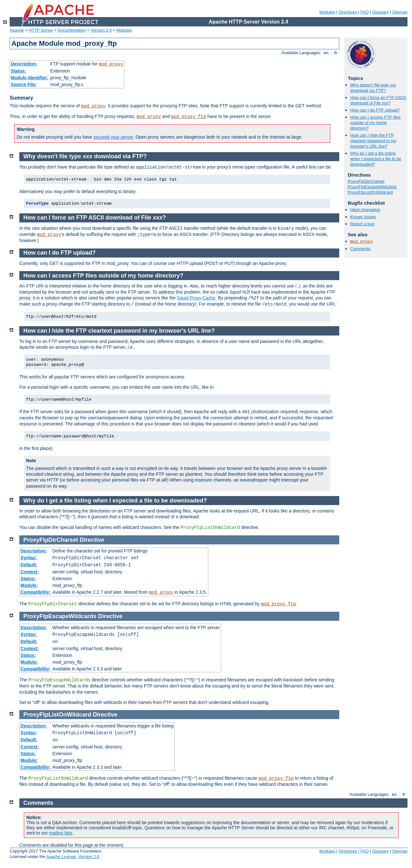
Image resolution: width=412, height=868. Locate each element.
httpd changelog (365, 210)
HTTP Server (41, 30)
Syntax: (29, 558)
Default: (29, 565)
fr (336, 53)
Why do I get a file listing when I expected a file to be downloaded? (376, 159)
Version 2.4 (101, 30)
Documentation (72, 30)
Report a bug (362, 224)
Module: (29, 585)
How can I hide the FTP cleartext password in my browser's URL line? (373, 141)
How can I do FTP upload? (375, 110)
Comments (360, 249)
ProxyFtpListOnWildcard (370, 192)
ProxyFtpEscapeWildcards (372, 187)
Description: (24, 64)
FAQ (365, 12)
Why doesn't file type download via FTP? (373, 88)
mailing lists (61, 833)
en (326, 53)
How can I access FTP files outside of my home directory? (375, 123)
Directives (348, 12)
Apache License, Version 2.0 (73, 857)
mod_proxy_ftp (188, 117)
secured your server (113, 137)
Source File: (24, 84)
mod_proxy (111, 64)
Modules (327, 12)
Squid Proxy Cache (196, 298)
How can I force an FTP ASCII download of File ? (378, 100)
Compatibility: (36, 592)
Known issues (363, 217)
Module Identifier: (30, 78)
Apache (17, 30)
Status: (19, 71)
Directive (92, 540)
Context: (30, 572)
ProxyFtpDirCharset (366, 181)
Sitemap (400, 12)
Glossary (380, 12)
